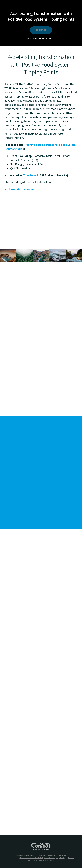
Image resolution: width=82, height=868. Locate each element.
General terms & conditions (25, 855)
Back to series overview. (20, 190)
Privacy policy (40, 855)
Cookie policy (51, 855)
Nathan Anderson (49, 858)
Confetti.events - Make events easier (41, 847)
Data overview (61, 855)
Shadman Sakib (25, 858)
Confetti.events (49, 861)
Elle (57, 858)
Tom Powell (31, 175)
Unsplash (71, 858)
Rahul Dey (62, 858)
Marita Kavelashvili (37, 858)
